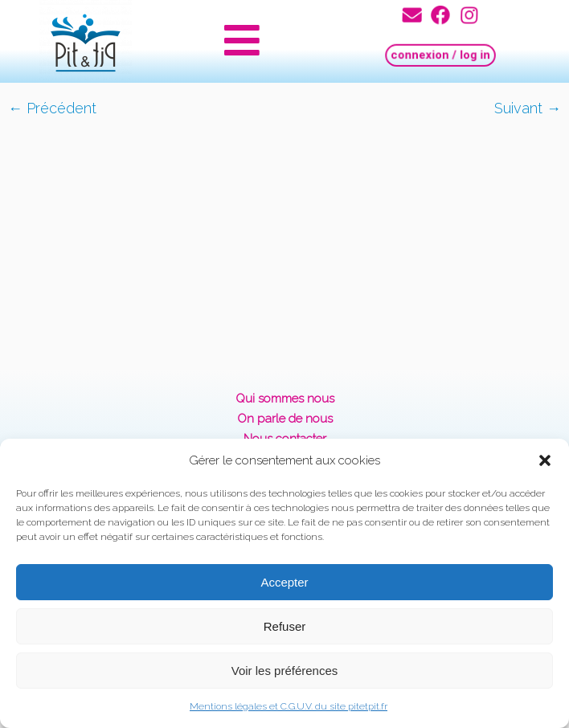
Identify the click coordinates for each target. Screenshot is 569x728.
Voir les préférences (285, 671)
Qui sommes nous (285, 399)
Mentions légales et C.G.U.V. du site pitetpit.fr (289, 706)
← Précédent (52, 108)
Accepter (284, 582)
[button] (545, 460)
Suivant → (528, 108)
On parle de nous (285, 419)
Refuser (285, 626)
